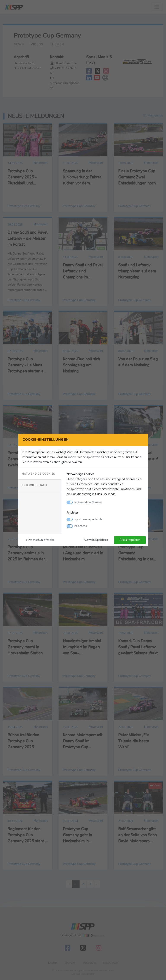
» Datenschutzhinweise (40, 540)
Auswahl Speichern (96, 540)
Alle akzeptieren (130, 540)
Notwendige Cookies (38, 474)
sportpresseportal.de (88, 519)
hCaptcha (81, 526)
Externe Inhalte (35, 485)
